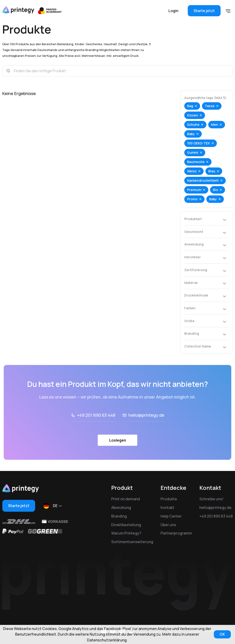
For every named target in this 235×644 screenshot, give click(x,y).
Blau (212, 171)
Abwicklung (121, 508)
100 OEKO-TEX (198, 143)
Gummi (193, 152)
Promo (192, 199)
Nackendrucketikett (203, 180)
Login (173, 11)
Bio (215, 190)
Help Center (171, 516)
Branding (119, 516)
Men (215, 124)
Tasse (210, 106)
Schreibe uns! (211, 499)
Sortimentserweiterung (132, 542)
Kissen (193, 115)
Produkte (169, 499)
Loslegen (118, 440)
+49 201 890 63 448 (96, 415)
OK (222, 634)
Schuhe (193, 124)
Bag (190, 106)
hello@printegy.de (146, 415)
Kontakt (167, 508)
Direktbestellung (126, 525)
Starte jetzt (204, 11)
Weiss (192, 171)
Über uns (168, 525)
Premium (194, 190)
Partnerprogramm (176, 533)
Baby (191, 134)
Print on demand (126, 499)
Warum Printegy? (126, 533)
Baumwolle (196, 162)
